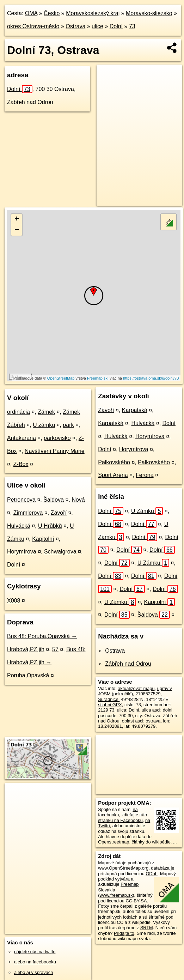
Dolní (116, 26)
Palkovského (114, 462)
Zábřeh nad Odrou (128, 664)
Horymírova (22, 552)
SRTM (147, 928)
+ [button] (17, 219)
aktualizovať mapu (136, 688)
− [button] (17, 230)
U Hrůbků (50, 526)
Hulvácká (19, 526)
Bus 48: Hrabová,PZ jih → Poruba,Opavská (46, 662)
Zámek (46, 412)
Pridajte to (124, 933)
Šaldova (54, 500)
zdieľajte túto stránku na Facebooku (122, 817)
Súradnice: (109, 699)
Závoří (59, 513)
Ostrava (75, 26)
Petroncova (21, 500)
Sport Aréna (113, 475)
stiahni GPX (110, 705)
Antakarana (22, 438)
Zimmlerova (28, 513)
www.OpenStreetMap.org (123, 868)
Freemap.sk (97, 378)
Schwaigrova (60, 552)
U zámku (44, 425)
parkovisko (57, 438)
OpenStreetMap (61, 378)
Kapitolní (43, 539)
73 (132, 26)
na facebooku (118, 812)
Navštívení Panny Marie (55, 451)
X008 (14, 601)
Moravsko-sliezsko (149, 13)
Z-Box (21, 464)
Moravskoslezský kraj (93, 13)
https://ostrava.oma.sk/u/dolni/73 (151, 378)
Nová (78, 500)
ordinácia (19, 412)
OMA (31, 13)
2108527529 (148, 694)
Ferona (145, 475)
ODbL (151, 874)
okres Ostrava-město (33, 26)
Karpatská (135, 410)
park (68, 425)
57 (55, 649)
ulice (97, 26)
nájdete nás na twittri (35, 952)
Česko (52, 13)
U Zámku (147, 511)
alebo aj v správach (33, 972)
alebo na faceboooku (35, 962)
